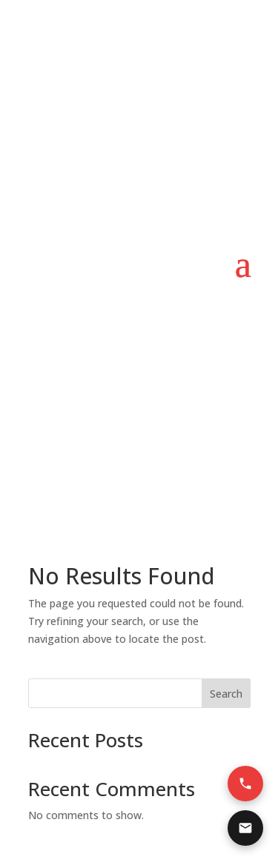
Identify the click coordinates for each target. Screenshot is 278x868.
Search (226, 694)
